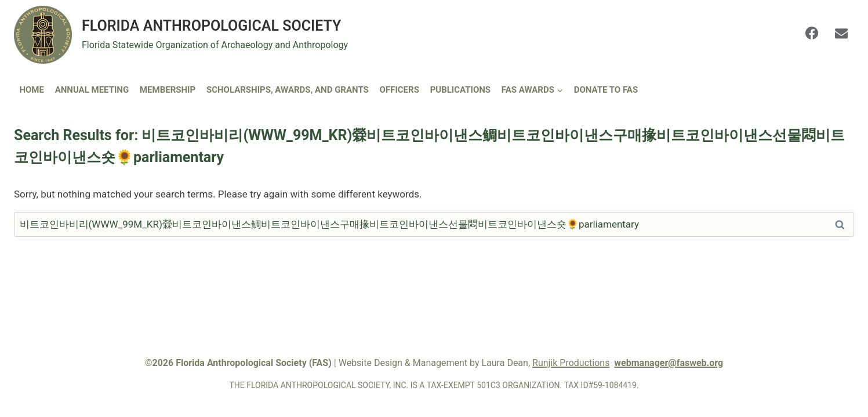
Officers (400, 90)
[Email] (841, 33)
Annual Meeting (92, 90)
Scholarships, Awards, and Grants (288, 90)
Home (32, 90)
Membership (168, 90)
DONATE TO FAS (606, 90)
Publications (460, 90)
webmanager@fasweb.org (669, 363)
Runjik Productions (571, 363)
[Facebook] (812, 33)
